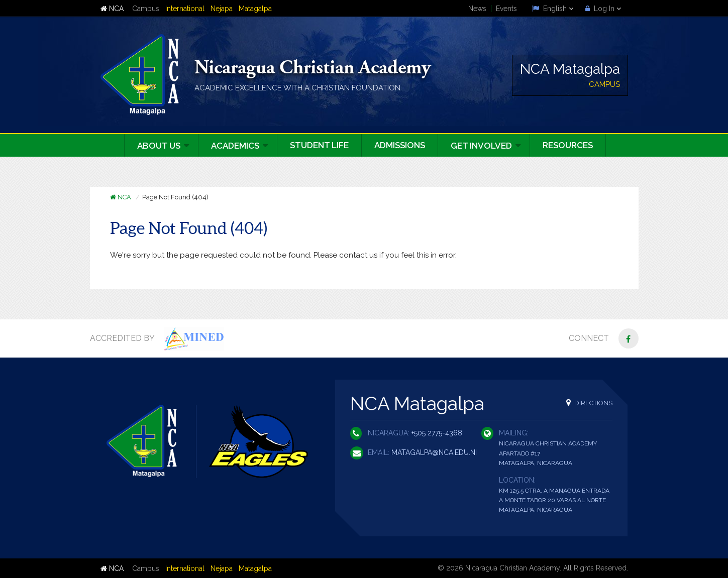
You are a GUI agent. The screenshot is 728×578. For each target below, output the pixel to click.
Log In (603, 9)
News (477, 9)
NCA (112, 9)
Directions (589, 402)
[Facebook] (629, 338)
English (553, 9)
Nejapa (222, 9)
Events (506, 9)
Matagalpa (255, 9)
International (185, 9)
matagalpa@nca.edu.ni (434, 452)
